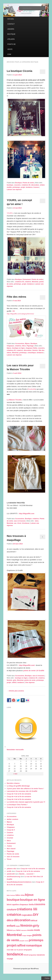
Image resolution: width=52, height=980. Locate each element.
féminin (35, 350)
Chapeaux (10, 346)
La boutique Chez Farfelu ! (17, 805)
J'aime (9, 846)
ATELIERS (11, 39)
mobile (9, 187)
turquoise (32, 955)
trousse (36, 187)
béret (9, 905)
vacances (41, 955)
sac (15, 523)
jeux (14, 930)
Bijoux (27, 344)
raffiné (14, 682)
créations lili (26, 185)
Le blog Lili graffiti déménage (18, 786)
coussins (17, 185)
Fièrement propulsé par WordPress (26, 969)
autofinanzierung (13, 877)
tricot (19, 523)
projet (23, 187)
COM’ (9, 54)
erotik (9, 871)
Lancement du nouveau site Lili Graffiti (22, 791)
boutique (10, 185)
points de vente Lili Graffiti (34, 671)
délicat (34, 921)
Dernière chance (13, 783)
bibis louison (11, 895)
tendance (29, 187)
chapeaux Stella (31, 348)
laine (37, 521)
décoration (35, 185)
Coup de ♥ (11, 830)
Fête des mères (16, 297)
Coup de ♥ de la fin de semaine (19, 794)
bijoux (9, 348)
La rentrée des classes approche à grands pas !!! (26, 802)
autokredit (11, 874)
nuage (24, 935)
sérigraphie (28, 950)
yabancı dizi (11, 869)
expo (18, 926)
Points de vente (28, 183)
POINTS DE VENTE (12, 47)
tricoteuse (26, 523)
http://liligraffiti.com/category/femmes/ (20, 314)
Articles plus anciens (15, 691)
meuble (30, 930)
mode (37, 930)
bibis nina (20, 895)
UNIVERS (11, 29)
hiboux (10, 930)
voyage (10, 959)
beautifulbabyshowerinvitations (19, 882)
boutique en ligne (18, 348)
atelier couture (12, 819)
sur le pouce (19, 950)
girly (15, 680)
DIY (36, 915)
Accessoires (20, 344)
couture (11, 909)
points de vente (30, 680)
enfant (42, 185)
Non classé (11, 849)
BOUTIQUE (11, 34)
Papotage (30, 346)
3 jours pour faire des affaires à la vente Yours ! (25, 789)
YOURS (10, 213)
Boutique (18, 183)
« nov (15, 774)
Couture (10, 833)
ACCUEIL (11, 19)
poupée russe (24, 941)
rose (8, 950)
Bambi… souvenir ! (27, 874)
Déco (24, 346)
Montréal (35, 282)
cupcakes (27, 915)
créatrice (28, 282)
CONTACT (11, 24)
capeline (15, 905)
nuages (29, 935)
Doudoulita (32, 389)
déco (10, 920)
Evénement (27, 279)
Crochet (10, 838)
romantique (32, 353)
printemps (16, 187)
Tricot (9, 859)
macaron (24, 930)
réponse (30, 682)
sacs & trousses (20, 521)
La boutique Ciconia (20, 71)
